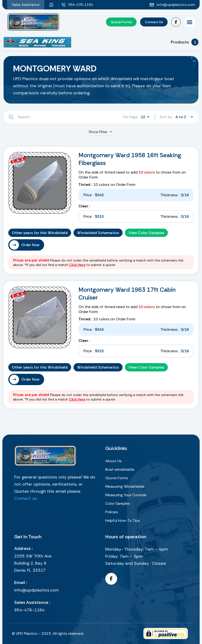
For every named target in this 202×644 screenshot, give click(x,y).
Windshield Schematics (98, 233)
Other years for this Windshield (40, 233)
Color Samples (118, 503)
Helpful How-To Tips (123, 520)
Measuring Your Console (126, 495)
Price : (88, 195)
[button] (190, 22)
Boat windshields (120, 469)
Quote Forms (117, 478)
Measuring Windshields (125, 486)
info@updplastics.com (37, 590)
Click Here (77, 265)
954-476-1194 (29, 610)
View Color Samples (146, 233)
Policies (112, 512)
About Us (113, 461)
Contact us (25, 498)
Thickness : (170, 195)
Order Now (30, 245)
